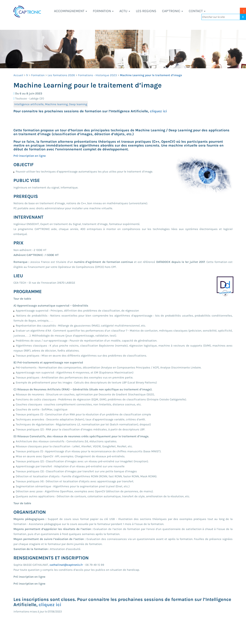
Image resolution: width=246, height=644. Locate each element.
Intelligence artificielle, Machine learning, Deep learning (51, 104)
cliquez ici (158, 111)
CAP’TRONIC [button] (172, 11)
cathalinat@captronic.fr (66, 565)
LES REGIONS (146, 11)
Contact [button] (197, 11)
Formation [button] (103, 11)
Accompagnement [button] (71, 11)
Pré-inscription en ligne (30, 156)
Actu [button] (125, 11)
